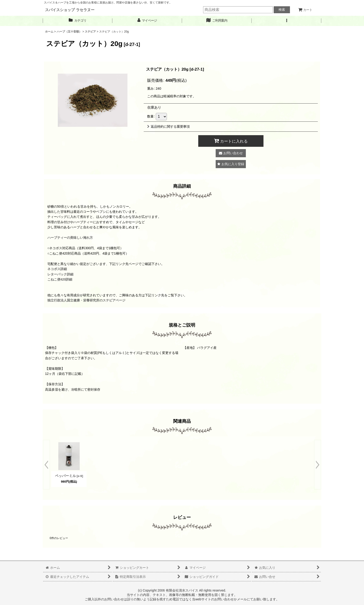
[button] (286, 21)
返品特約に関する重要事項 (168, 127)
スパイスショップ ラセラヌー (70, 10)
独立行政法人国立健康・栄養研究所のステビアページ (86, 300)
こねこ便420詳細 (60, 279)
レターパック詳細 (60, 274)
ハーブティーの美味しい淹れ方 (70, 238)
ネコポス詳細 (57, 269)
